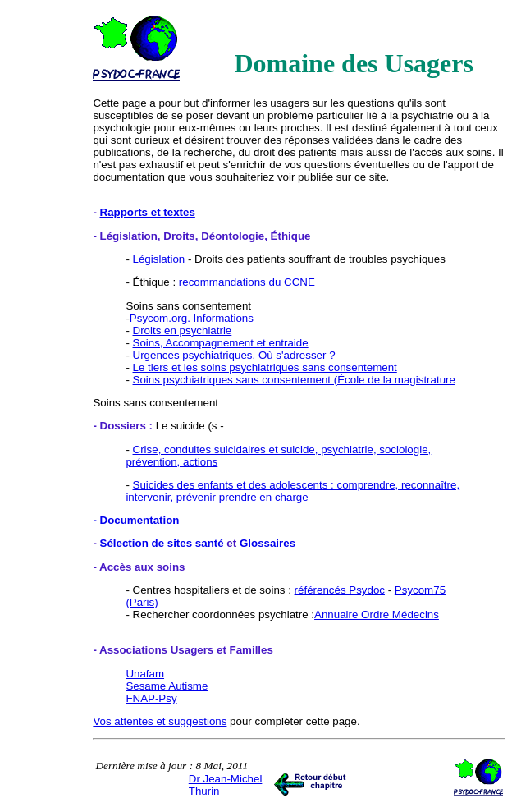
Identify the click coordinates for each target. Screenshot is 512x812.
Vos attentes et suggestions (160, 721)
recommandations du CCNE (247, 282)
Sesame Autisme (167, 686)
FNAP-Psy (151, 698)
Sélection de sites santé (162, 543)
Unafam (145, 674)
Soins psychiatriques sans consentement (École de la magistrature (294, 380)
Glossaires (267, 543)
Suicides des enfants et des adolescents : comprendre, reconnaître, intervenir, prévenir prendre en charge (293, 491)
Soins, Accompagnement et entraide (221, 343)
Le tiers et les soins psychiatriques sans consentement (265, 367)
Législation (159, 259)
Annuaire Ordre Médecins (377, 615)
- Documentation (136, 520)
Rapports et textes (148, 212)
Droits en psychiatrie (183, 330)
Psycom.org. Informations (192, 318)
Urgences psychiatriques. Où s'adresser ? (234, 355)
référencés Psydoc (340, 590)
